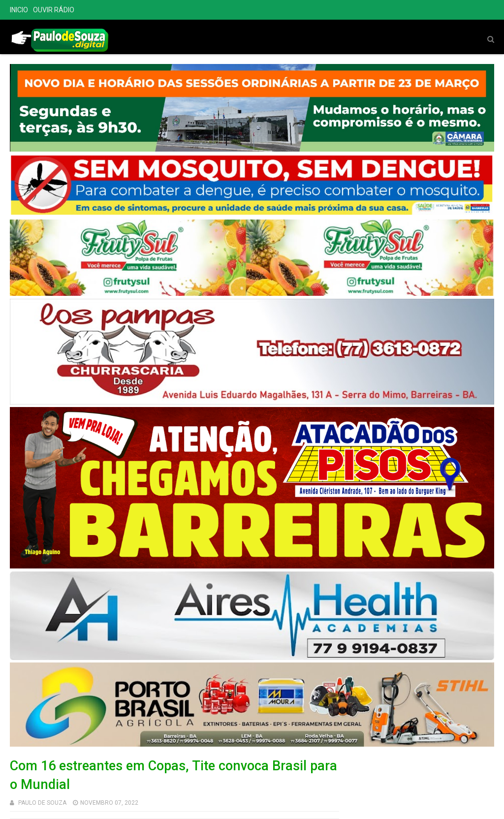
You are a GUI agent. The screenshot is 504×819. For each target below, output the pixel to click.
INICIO (19, 10)
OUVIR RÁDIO (54, 10)
